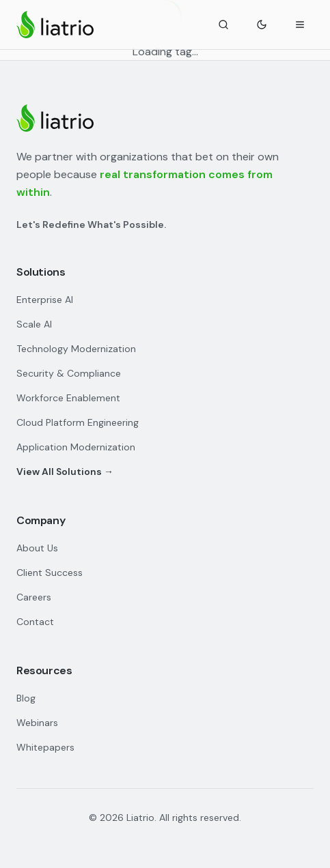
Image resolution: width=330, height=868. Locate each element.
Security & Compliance (69, 373)
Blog (26, 698)
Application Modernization (76, 447)
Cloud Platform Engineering (78, 422)
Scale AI (34, 324)
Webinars (37, 723)
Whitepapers (45, 747)
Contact (35, 622)
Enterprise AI (45, 300)
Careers (34, 597)
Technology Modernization (76, 349)
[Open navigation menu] (300, 25)
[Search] (223, 25)
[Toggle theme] (262, 25)
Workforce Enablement (68, 398)
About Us (37, 548)
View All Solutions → (65, 472)
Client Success (50, 573)
